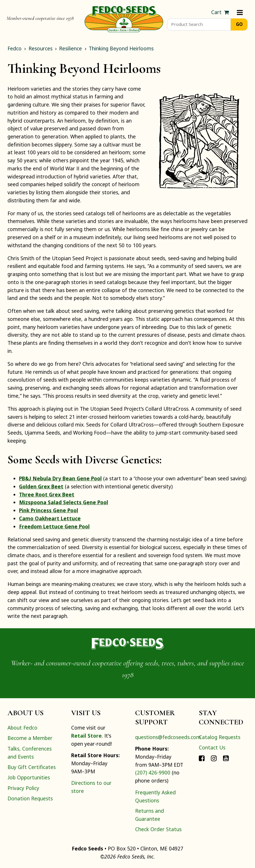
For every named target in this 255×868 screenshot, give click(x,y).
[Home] (124, 18)
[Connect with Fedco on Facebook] (202, 758)
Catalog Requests (220, 737)
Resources (40, 48)
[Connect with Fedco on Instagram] (214, 758)
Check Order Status (158, 829)
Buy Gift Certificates (32, 767)
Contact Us (212, 747)
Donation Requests (30, 798)
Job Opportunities (29, 777)
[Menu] (240, 12)
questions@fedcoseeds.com (168, 737)
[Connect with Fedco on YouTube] (226, 758)
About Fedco (22, 728)
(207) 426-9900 (153, 772)
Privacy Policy (23, 788)
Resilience (70, 48)
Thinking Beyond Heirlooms (121, 48)
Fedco (15, 48)
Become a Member (30, 738)
